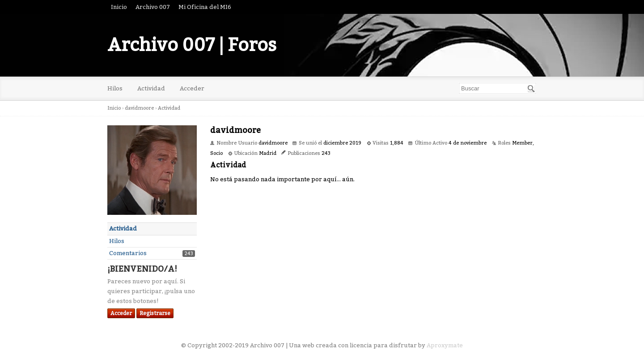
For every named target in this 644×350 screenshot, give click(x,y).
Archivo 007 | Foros (192, 45)
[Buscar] (531, 89)
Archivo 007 (153, 7)
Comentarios (128, 253)
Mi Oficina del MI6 (205, 7)
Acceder (192, 88)
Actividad (151, 88)
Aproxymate (445, 345)
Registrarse (155, 313)
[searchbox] (498, 88)
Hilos (115, 88)
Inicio (119, 7)
